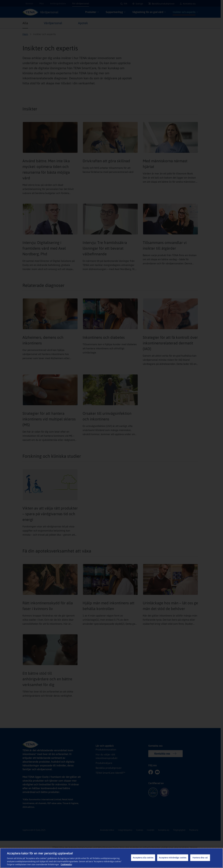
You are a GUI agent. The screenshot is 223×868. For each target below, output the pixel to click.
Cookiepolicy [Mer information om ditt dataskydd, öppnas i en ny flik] (66, 864)
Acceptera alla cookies (143, 858)
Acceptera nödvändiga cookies (173, 858)
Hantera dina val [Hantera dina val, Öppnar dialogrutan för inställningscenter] (200, 858)
